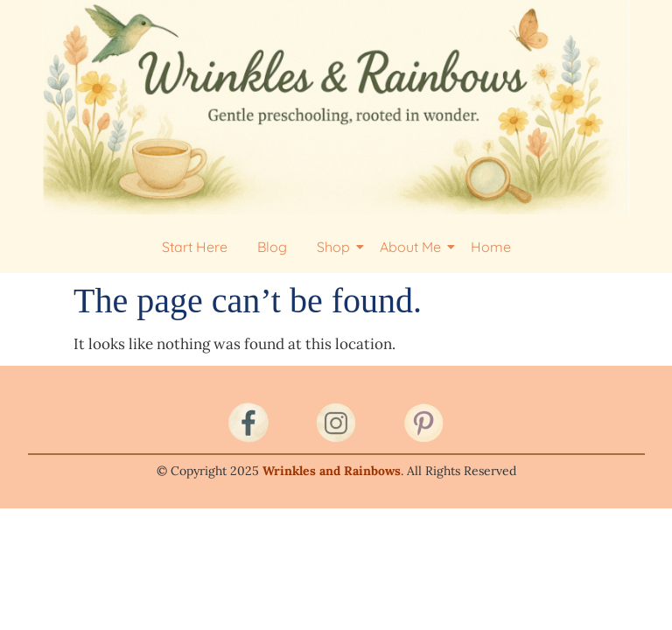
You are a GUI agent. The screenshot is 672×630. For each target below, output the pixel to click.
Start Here (195, 247)
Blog (272, 247)
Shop (336, 247)
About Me (413, 247)
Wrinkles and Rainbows (332, 471)
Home (491, 247)
